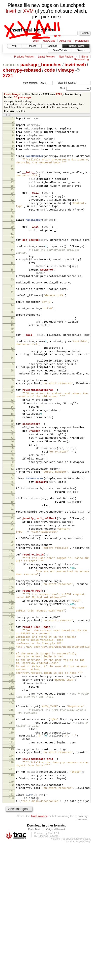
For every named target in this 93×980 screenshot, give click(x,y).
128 (11, 792)
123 (11, 760)
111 (11, 697)
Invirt (11, 11)
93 (12, 599)
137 (11, 844)
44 (12, 344)
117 (11, 728)
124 (11, 768)
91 (12, 588)
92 (12, 596)
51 (12, 384)
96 (12, 612)
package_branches (41, 65)
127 (11, 788)
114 (11, 714)
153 (11, 933)
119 (11, 740)
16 (12, 191)
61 (12, 450)
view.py (66, 70)
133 (11, 817)
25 (12, 232)
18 (12, 199)
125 (11, 776)
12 (12, 163)
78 (12, 524)
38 (12, 300)
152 (11, 929)
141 (11, 868)
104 (11, 659)
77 (12, 520)
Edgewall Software (48, 973)
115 (11, 717)
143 (11, 876)
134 (11, 820)
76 (12, 516)
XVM (29, 11)
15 (12, 179)
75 (12, 512)
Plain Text (34, 966)
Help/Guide (49, 41)
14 (12, 175)
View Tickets (60, 50)
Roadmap (52, 46)
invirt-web (75, 65)
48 (12, 368)
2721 (8, 76)
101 (11, 642)
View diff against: (74, 83)
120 (11, 748)
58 (12, 434)
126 (11, 784)
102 (11, 646)
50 (12, 376)
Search (81, 50)
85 (12, 555)
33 (12, 268)
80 (12, 533)
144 (11, 884)
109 (11, 685)
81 (12, 537)
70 (12, 490)
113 (11, 706)
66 (12, 475)
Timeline (32, 46)
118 (11, 732)
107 (11, 674)
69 (12, 486)
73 (12, 503)
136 (11, 836)
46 (12, 360)
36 (12, 292)
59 (12, 442)
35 (12, 284)
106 (11, 671)
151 (11, 926)
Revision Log (82, 59)
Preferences (82, 41)
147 (11, 899)
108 (11, 682)
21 (12, 212)
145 (11, 887)
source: (11, 65)
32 (12, 260)
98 (12, 628)
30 (12, 252)
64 (12, 466)
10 (12, 155)
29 (12, 248)
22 (12, 216)
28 (12, 244)
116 (11, 725)
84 (12, 551)
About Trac (65, 41)
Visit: (63, 88)
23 (12, 220)
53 (12, 399)
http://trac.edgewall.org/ (78, 978)
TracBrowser (39, 953)
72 (12, 499)
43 (12, 336)
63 (12, 462)
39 (12, 304)
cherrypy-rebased (22, 70)
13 (12, 167)
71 (12, 495)
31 (12, 257)
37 (12, 296)
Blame (85, 57)
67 (12, 479)
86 (12, 560)
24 (12, 228)
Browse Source (76, 46)
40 (12, 312)
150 (11, 918)
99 (12, 631)
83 (12, 548)
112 (11, 702)
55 (12, 415)
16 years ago (22, 97)
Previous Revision (24, 57)
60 (12, 446)
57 (12, 431)
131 (11, 805)
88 (12, 572)
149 (11, 915)
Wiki (15, 46)
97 (12, 620)
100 (11, 639)
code (49, 70)
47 (12, 364)
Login (36, 41)
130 (11, 800)
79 (12, 528)
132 (11, 809)
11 (12, 159)
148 (11, 907)
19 (12, 203)
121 (11, 752)
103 (11, 654)
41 (12, 320)
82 (12, 540)
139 (11, 856)
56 (12, 423)
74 (12, 507)
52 (12, 395)
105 (11, 663)
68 (12, 483)
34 (12, 276)
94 (12, 604)
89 (12, 580)
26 (12, 237)
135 (11, 828)
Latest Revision (46, 57)
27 (12, 240)
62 (12, 458)
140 (11, 864)
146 (11, 891)
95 (12, 608)
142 (11, 872)
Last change (12, 94)
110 (11, 689)
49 (12, 372)
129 (11, 796)
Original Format (56, 966)
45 (12, 352)
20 (12, 208)
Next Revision (67, 57)
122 (11, 757)
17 (12, 195)
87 (12, 568)
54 (12, 407)
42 (12, 328)
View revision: (31, 83)
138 (11, 852)
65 (12, 470)
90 (12, 584)
